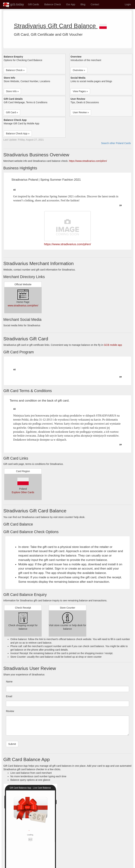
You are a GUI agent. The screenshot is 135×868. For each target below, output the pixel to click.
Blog (83, 4)
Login (128, 4)
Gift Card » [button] (12, 112)
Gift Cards (33, 4)
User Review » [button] (81, 112)
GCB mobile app (113, 345)
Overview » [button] (79, 70)
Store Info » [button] (12, 91)
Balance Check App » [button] (18, 133)
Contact (95, 4)
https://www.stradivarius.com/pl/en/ (88, 161)
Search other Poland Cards (116, 143)
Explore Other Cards (23, 492)
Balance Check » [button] (15, 70)
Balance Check (53, 4)
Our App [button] (71, 4)
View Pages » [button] (80, 91)
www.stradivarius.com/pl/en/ (23, 306)
